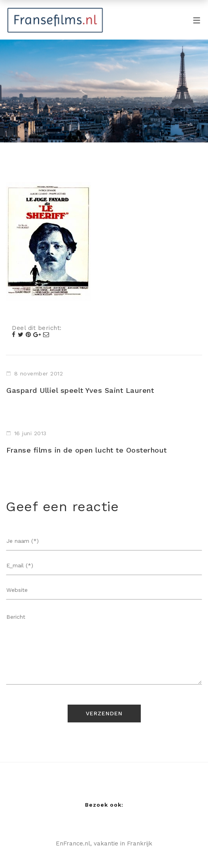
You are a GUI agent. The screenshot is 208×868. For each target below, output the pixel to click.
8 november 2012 (39, 373)
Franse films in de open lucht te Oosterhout (87, 450)
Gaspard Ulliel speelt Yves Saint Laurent (80, 390)
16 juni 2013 (30, 433)
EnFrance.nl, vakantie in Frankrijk (104, 843)
